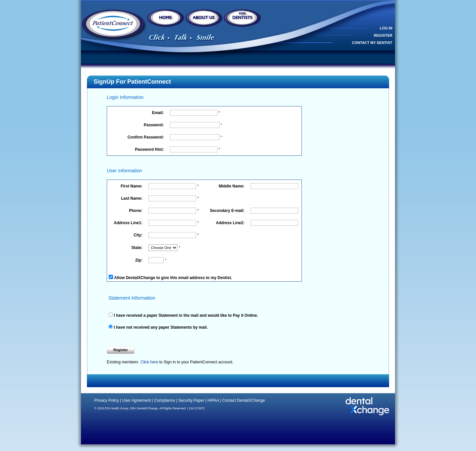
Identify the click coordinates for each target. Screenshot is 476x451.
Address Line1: (129, 223)
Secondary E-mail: (228, 211)
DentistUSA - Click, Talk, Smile (114, 25)
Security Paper (191, 400)
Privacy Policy (107, 400)
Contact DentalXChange (243, 400)
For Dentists (243, 19)
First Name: (132, 186)
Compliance (164, 400)
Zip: (139, 260)
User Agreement (136, 400)
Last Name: (132, 198)
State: (138, 248)
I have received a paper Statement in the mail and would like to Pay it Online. (185, 315)
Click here (149, 362)
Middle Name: (232, 186)
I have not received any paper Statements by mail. (160, 327)
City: (139, 235)
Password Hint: (150, 149)
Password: (154, 125)
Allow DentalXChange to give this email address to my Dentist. (173, 278)
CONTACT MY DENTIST (372, 43)
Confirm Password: (146, 137)
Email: (159, 113)
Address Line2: (231, 223)
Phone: (136, 211)
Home (166, 19)
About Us (204, 19)
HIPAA (213, 400)
